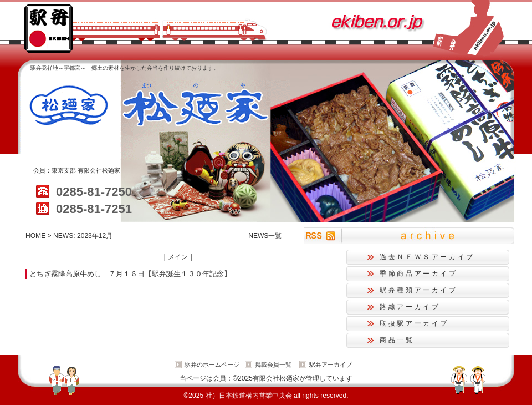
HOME (35, 236)
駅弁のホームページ (212, 364)
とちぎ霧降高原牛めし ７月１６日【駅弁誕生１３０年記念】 (130, 274)
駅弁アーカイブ (331, 364)
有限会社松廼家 (99, 170)
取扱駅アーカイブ (414, 323)
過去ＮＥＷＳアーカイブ (427, 257)
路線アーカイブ (410, 307)
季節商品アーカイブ (419, 274)
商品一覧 (397, 340)
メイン (178, 257)
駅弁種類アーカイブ (419, 290)
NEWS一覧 (265, 236)
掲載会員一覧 (273, 364)
